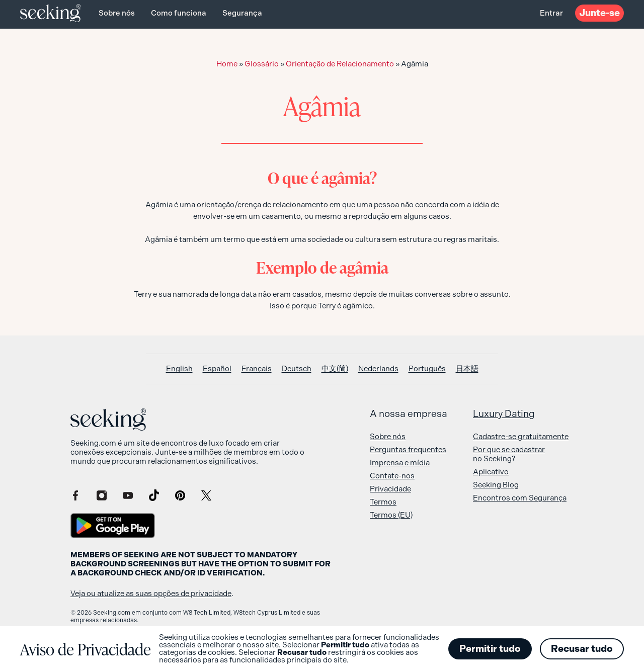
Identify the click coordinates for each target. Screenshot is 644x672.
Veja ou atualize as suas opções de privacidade (151, 594)
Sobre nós (117, 13)
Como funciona (179, 13)
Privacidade (390, 489)
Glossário (262, 64)
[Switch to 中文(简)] (335, 369)
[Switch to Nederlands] (378, 369)
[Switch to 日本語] (467, 369)
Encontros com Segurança (520, 498)
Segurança (242, 13)
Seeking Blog (496, 485)
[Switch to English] (179, 369)
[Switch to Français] (257, 369)
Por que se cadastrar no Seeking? (509, 454)
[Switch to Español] (217, 369)
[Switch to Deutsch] (297, 369)
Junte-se (599, 13)
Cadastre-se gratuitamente (521, 437)
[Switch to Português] (427, 369)
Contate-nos (392, 476)
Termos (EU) (391, 515)
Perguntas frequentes (408, 450)
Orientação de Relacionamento (340, 64)
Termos (383, 502)
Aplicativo (491, 472)
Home (227, 64)
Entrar (551, 13)
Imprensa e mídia (400, 463)
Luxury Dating (504, 414)
